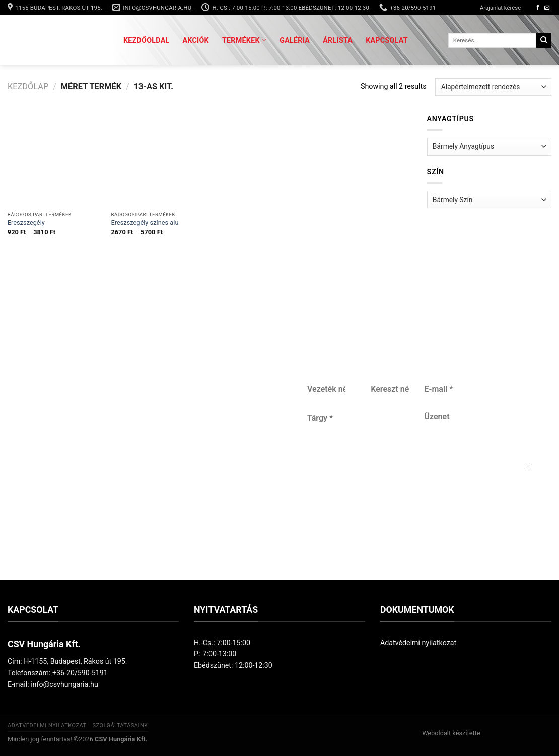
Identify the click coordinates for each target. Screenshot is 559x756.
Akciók (196, 40)
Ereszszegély (26, 223)
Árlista (338, 40)
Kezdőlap (28, 86)
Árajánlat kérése (500, 8)
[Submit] (544, 40)
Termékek (244, 40)
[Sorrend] (493, 87)
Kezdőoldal (147, 40)
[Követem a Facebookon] (538, 8)
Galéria (295, 40)
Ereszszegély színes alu (145, 223)
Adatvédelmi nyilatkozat (418, 643)
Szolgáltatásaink (120, 726)
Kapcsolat (387, 40)
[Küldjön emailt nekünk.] (547, 8)
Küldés (415, 516)
